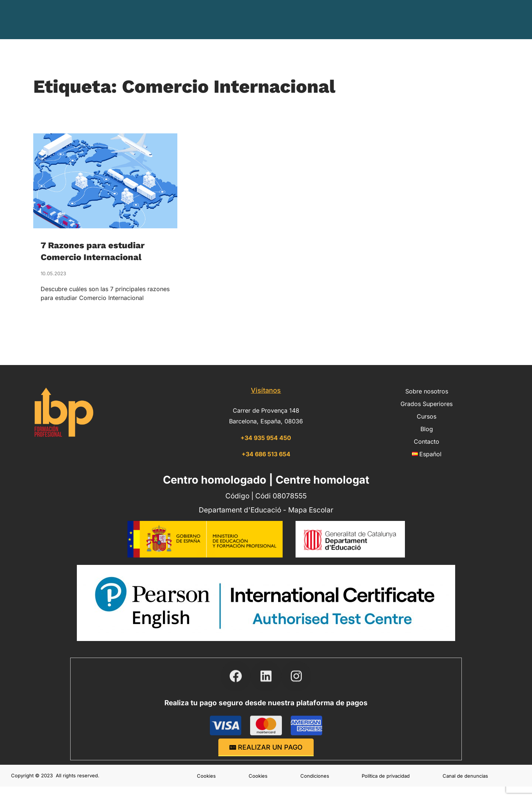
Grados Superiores (315, 20)
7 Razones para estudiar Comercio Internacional (97, 251)
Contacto (434, 19)
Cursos (370, 20)
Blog (403, 19)
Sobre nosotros (249, 20)
